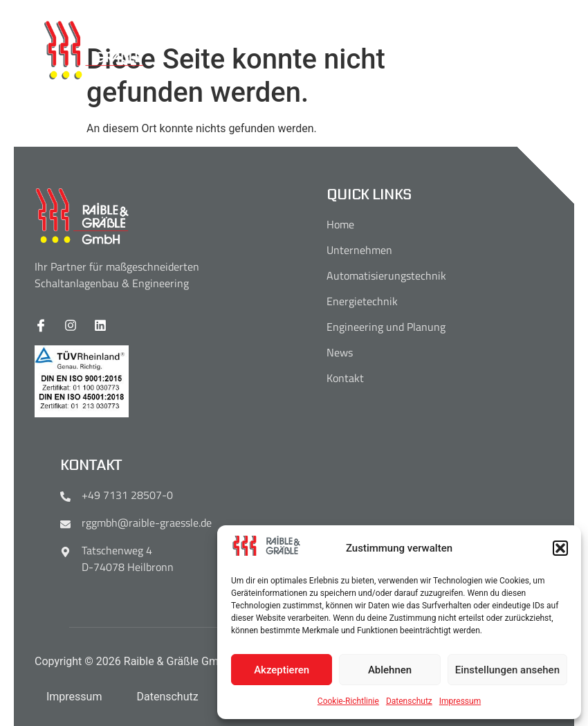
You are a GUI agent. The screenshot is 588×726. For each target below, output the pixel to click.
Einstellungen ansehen (507, 670)
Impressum (460, 701)
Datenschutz (409, 701)
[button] (560, 548)
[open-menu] (546, 51)
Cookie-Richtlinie (348, 701)
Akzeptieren (282, 670)
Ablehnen (390, 670)
